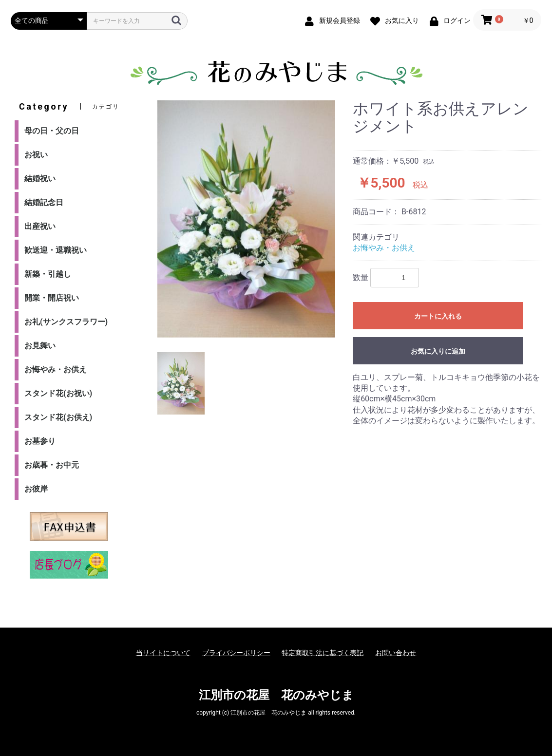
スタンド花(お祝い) (58, 393)
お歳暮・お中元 (52, 465)
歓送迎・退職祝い (56, 250)
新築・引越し (48, 274)
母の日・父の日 (52, 131)
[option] (246, 219)
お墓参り (40, 441)
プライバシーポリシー (236, 653)
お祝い (36, 155)
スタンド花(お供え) (58, 417)
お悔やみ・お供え (56, 369)
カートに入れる (438, 316)
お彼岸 (36, 489)
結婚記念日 (44, 202)
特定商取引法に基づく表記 (323, 653)
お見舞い (40, 346)
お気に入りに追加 (438, 351)
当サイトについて (163, 653)
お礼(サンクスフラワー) (66, 322)
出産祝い (40, 226)
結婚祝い (40, 179)
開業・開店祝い (52, 298)
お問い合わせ (396, 653)
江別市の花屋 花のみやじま (276, 695)
